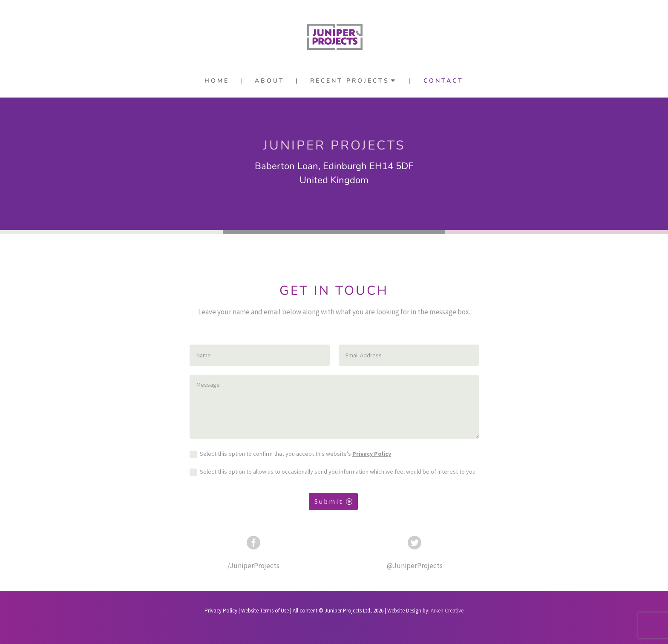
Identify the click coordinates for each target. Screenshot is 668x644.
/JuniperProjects (253, 566)
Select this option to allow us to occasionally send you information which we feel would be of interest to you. (333, 472)
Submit (329, 501)
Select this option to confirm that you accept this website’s (290, 454)
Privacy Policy (372, 454)
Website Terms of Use (265, 611)
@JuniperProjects (415, 566)
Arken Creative (446, 611)
